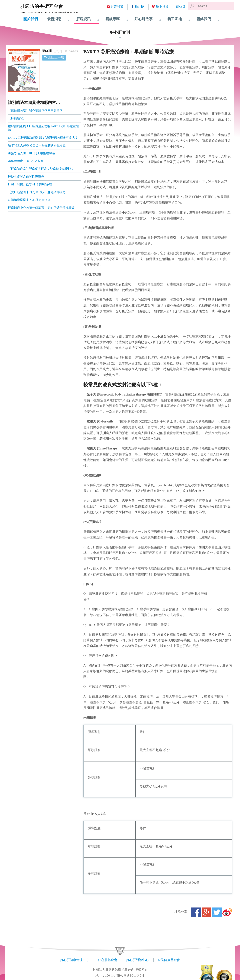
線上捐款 (162, 7)
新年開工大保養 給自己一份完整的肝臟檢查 (37, 145)
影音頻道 (117, 7)
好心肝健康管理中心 (75, 960)
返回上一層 (56, 57)
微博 (227, 912)
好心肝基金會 (108, 960)
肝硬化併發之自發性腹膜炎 (26, 177)
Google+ (206, 912)
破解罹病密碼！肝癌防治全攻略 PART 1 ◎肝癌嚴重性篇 (43, 128)
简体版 (181, 7)
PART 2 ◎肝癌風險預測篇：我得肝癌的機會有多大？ (43, 138)
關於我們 (31, 19)
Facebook (196, 912)
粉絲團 (140, 7)
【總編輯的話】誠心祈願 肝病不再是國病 (35, 111)
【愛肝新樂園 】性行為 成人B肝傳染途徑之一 (38, 192)
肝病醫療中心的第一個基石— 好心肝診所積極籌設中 (43, 208)
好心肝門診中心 (137, 960)
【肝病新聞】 (17, 118)
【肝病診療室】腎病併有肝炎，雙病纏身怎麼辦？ (41, 169)
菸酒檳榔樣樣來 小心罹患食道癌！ (31, 200)
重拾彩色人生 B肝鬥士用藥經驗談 (31, 153)
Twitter (217, 912)
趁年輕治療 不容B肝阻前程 (26, 161)
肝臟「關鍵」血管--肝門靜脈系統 (30, 184)
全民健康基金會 (169, 960)
